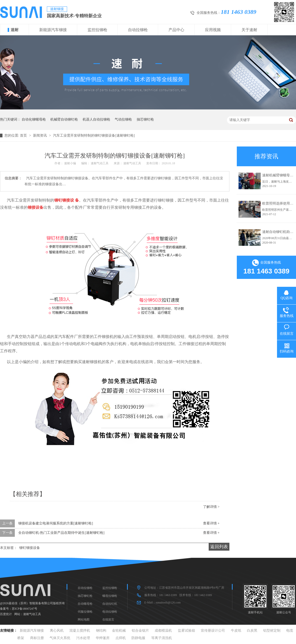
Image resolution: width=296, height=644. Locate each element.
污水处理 (83, 638)
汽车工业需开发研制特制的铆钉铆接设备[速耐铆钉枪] (94, 135)
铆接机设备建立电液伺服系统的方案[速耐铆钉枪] (56, 523)
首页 (24, 135)
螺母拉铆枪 (110, 596)
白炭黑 (252, 631)
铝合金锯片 (140, 631)
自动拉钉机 (110, 604)
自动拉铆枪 (138, 30)
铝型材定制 (272, 631)
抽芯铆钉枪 (145, 119)
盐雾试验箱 (186, 631)
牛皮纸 (236, 631)
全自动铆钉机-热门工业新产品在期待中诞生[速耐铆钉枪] (61, 533)
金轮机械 (119, 631)
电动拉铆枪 (110, 612)
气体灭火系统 (60, 638)
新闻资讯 (40, 135)
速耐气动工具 (32, 614)
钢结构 (101, 631)
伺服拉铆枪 (85, 612)
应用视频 (213, 30)
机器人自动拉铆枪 (96, 119)
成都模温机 (163, 631)
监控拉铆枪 (97, 30)
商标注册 (37, 638)
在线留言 (108, 620)
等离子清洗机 (162, 638)
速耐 (15, 30)
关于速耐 (249, 30)
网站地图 (84, 620)
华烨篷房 (103, 638)
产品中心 (176, 30)
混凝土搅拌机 (80, 631)
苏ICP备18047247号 (25, 609)
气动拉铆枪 (123, 119)
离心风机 (57, 631)
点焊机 (121, 638)
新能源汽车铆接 (53, 30)
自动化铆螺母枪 (34, 119)
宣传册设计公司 (213, 631)
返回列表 (219, 547)
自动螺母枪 (85, 604)
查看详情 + (211, 523)
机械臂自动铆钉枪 (64, 119)
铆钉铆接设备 (30, 548)
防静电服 (138, 638)
